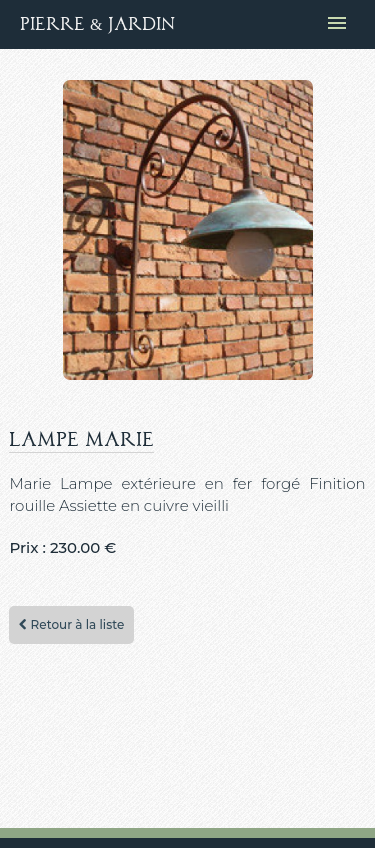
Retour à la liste (71, 624)
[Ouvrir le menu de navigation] (337, 24)
